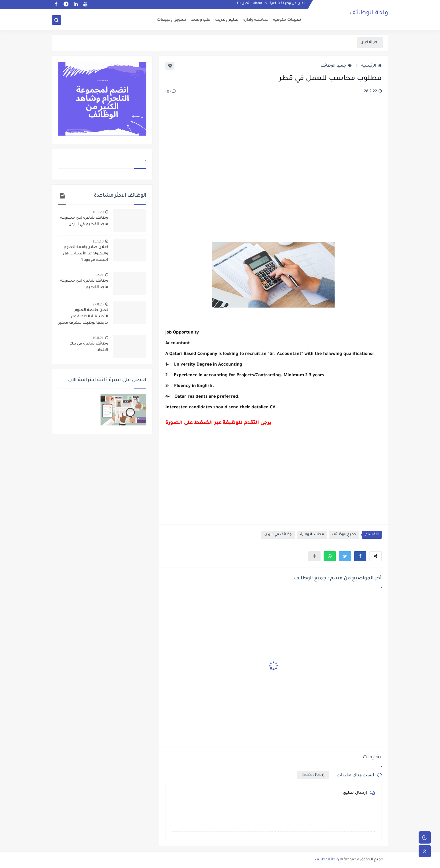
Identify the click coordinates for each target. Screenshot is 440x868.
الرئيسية (371, 66)
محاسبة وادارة (256, 20)
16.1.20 (98, 212)
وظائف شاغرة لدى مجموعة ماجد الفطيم (84, 284)
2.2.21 (99, 275)
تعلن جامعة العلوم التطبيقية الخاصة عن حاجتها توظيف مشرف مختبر (83, 317)
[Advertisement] (273, 172)
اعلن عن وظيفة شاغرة (287, 5)
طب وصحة (201, 20)
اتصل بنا (244, 5)
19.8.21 (98, 338)
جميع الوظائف (336, 66)
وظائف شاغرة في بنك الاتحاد (89, 347)
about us (260, 5)
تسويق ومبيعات (172, 20)
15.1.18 (98, 241)
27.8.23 (98, 304)
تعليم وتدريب (227, 20)
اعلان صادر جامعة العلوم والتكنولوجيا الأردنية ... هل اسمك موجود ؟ (86, 254)
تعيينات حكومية (287, 20)
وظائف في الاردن (278, 535)
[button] (360, 556)
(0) (171, 92)
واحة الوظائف (369, 14)
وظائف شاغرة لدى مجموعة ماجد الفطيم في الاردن (84, 221)
